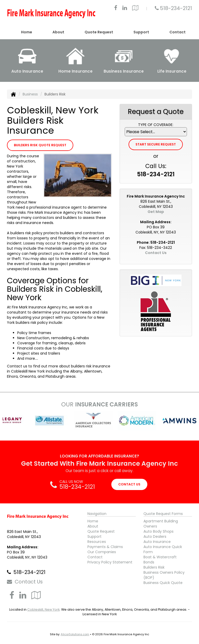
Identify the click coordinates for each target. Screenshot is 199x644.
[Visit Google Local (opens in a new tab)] (135, 8)
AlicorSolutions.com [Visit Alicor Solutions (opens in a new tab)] (75, 634)
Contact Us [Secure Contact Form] (156, 253)
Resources (97, 542)
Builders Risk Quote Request (40, 145)
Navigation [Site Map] (97, 514)
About (93, 526)
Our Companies (102, 552)
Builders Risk (154, 567)
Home (27, 32)
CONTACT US (129, 484)
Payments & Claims (105, 547)
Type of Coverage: (156, 125)
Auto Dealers (155, 536)
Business (30, 94)
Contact (178, 32)
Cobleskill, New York (43, 609)
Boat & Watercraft (160, 557)
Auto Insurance (157, 542)
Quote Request (101, 531)
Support (94, 536)
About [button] (58, 32)
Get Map (156, 212)
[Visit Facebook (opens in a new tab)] (116, 8)
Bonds (149, 562)
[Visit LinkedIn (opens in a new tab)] (125, 8)
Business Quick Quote (163, 583)
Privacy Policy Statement (110, 562)
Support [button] (141, 32)
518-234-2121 (176, 8)
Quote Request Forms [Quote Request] (163, 514)
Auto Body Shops (159, 531)
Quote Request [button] (99, 32)
